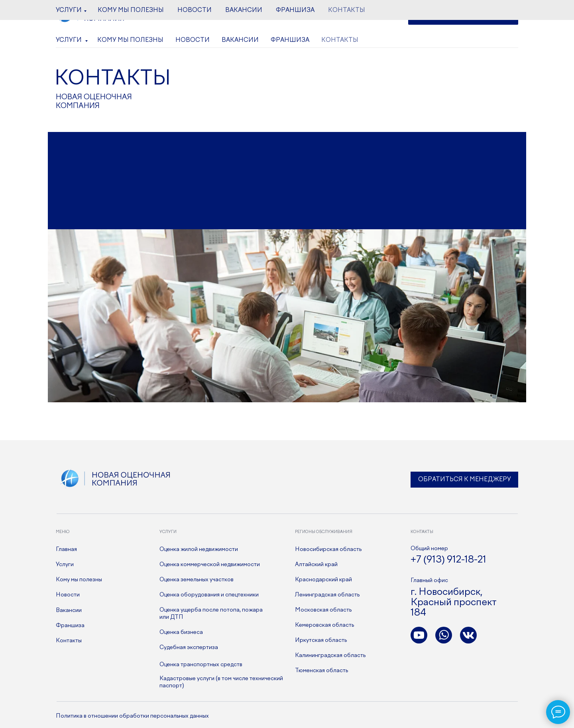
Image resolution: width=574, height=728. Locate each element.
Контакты (340, 40)
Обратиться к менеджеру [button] (465, 480)
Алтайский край (316, 565)
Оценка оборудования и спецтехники (209, 595)
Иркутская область (321, 640)
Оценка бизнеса (181, 632)
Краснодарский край (323, 580)
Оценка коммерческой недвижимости (210, 565)
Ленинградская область (327, 595)
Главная (66, 549)
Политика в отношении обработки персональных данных (132, 716)
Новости (193, 40)
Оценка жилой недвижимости (199, 549)
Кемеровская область (324, 625)
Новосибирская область (328, 549)
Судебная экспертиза (189, 647)
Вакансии (240, 40)
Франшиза (290, 40)
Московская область (323, 610)
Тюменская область (321, 671)
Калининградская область (330, 655)
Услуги (69, 40)
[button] (463, 16)
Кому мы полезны (130, 40)
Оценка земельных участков (197, 580)
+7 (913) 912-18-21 (276, 16)
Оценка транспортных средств (201, 665)
